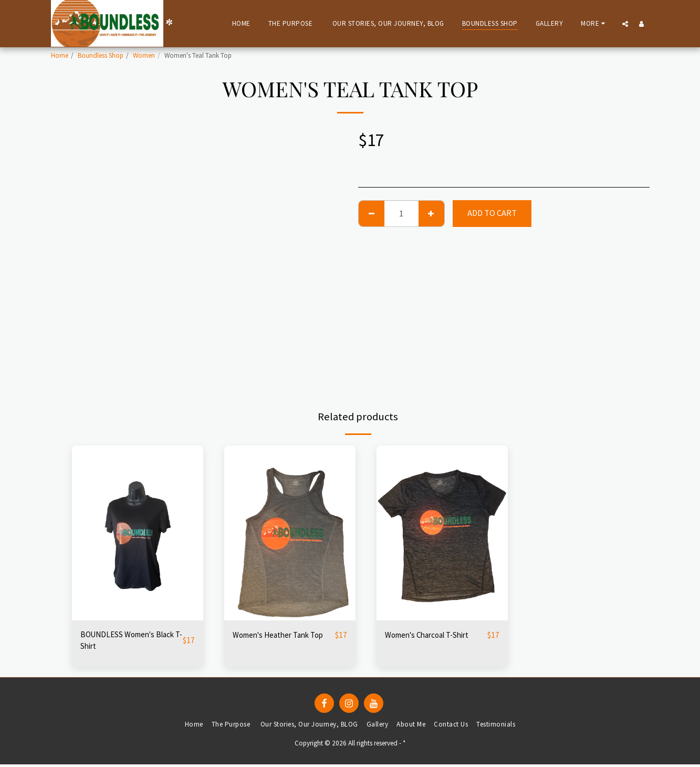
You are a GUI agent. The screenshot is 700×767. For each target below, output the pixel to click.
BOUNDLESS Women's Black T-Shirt (122, 641)
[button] (625, 24)
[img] (138, 533)
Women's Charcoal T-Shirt (433, 635)
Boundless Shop (101, 55)
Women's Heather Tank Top (283, 635)
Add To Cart (492, 213)
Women (144, 55)
